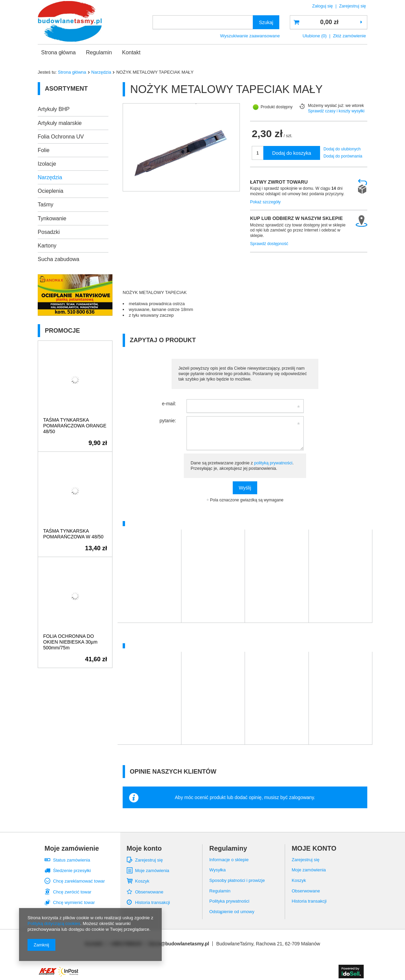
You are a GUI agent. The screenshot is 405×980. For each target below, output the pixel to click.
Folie (44, 150)
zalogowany (302, 797)
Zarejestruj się (353, 6)
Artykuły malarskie (60, 123)
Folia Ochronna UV (61, 137)
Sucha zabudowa (58, 259)
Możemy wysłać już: (326, 106)
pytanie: (168, 421)
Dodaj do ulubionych (342, 149)
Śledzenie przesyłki (72, 871)
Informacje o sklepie (229, 860)
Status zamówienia (72, 860)
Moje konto (144, 848)
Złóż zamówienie (349, 36)
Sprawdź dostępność (269, 244)
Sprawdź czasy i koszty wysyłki (336, 111)
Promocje (62, 331)
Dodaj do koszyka (292, 153)
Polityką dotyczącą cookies (54, 923)
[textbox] (203, 22)
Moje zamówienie (72, 848)
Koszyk (142, 881)
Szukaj (266, 22)
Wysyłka (217, 870)
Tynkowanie (52, 218)
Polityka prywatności (229, 901)
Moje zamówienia (152, 871)
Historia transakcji (153, 902)
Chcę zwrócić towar (72, 892)
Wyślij (245, 488)
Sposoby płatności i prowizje (237, 880)
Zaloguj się (323, 6)
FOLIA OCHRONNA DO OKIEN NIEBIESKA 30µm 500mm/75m (70, 642)
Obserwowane (149, 892)
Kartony (47, 246)
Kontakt (131, 52)
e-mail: (169, 404)
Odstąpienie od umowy (232, 912)
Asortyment (66, 89)
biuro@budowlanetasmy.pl (179, 944)
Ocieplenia (50, 191)
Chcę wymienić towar (74, 902)
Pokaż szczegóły (265, 202)
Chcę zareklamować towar (79, 881)
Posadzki (49, 232)
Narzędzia (101, 72)
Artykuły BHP (54, 109)
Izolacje (47, 164)
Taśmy (46, 205)
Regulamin (99, 52)
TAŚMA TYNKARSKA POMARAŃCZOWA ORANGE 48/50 (75, 426)
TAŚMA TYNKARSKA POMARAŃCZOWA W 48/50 (73, 534)
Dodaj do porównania (343, 156)
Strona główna (58, 52)
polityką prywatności (273, 463)
